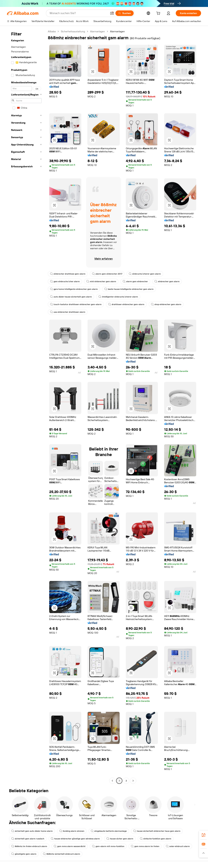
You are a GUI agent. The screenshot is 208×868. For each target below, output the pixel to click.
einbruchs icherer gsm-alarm (145, 274)
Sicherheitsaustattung (73, 31)
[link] (203, 835)
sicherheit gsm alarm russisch (28, 839)
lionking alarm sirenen (72, 831)
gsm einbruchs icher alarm (65, 281)
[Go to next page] (133, 781)
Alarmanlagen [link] (117, 31)
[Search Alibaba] (78, 13)
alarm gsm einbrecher (135, 281)
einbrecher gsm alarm (167, 281)
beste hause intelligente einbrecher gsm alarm (129, 289)
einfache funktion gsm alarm (156, 839)
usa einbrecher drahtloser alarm (68, 312)
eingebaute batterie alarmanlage (109, 831)
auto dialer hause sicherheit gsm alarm (71, 297)
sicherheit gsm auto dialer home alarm (32, 831)
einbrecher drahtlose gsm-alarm (68, 274)
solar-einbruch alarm (178, 846)
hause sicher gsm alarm (120, 839)
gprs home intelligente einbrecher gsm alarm (74, 289)
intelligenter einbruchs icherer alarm (118, 297)
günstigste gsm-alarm (24, 854)
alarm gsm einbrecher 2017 (107, 274)
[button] (112, 13)
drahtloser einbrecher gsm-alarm (126, 304)
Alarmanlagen (97, 31)
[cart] (159, 14)
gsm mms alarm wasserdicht (70, 846)
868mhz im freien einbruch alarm (29, 846)
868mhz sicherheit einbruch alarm (62, 854)
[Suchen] (125, 13)
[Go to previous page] (112, 781)
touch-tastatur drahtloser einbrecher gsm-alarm (76, 304)
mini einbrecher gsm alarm (101, 281)
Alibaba (52, 31)
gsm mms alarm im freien (145, 846)
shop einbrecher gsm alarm (166, 304)
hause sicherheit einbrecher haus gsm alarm (157, 831)
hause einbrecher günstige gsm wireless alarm (75, 839)
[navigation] (26, 406)
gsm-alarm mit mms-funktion (108, 846)
